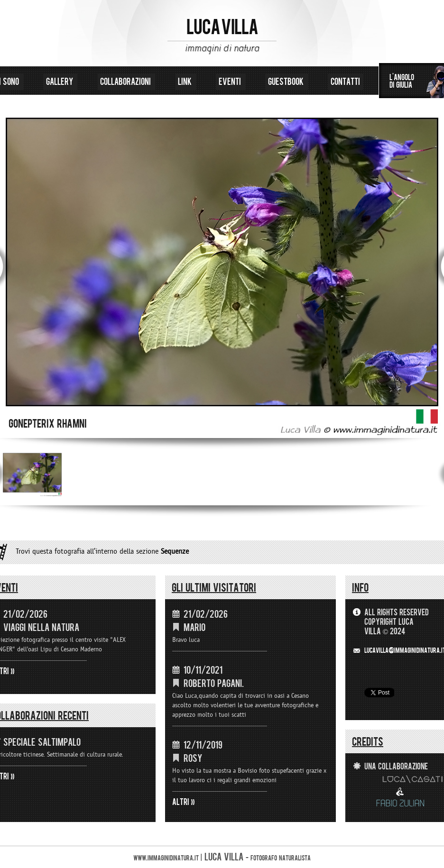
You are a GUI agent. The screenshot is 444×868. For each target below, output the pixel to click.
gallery (60, 82)
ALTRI (181, 802)
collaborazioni (126, 82)
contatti (345, 82)
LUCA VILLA (222, 27)
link (186, 82)
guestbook (287, 82)
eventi (231, 82)
